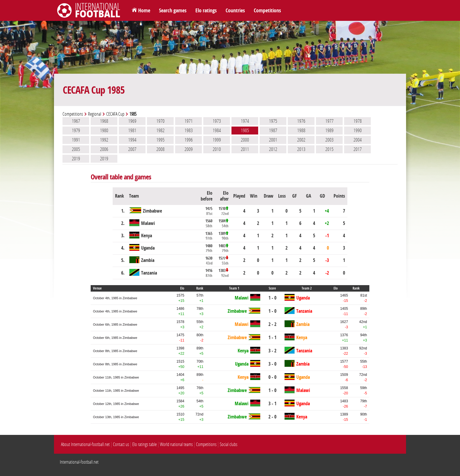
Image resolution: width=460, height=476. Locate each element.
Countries (235, 11)
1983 (189, 130)
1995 (160, 140)
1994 (132, 140)
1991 (76, 140)
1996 (189, 140)
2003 (329, 140)
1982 (160, 130)
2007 (132, 149)
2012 (273, 149)
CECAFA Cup (115, 114)
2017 (358, 149)
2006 (104, 149)
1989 (329, 130)
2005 (76, 149)
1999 (217, 140)
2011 (245, 149)
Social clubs (229, 444)
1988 (301, 130)
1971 (189, 121)
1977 (329, 121)
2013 (301, 149)
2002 (301, 140)
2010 (217, 149)
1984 (217, 130)
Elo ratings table (144, 444)
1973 (217, 121)
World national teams (176, 444)
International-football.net (79, 462)
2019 (76, 159)
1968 (104, 121)
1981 (132, 130)
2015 (329, 149)
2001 (273, 140)
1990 (358, 130)
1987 (273, 130)
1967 (76, 121)
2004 (358, 140)
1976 (301, 121)
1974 (245, 121)
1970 (160, 121)
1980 (104, 130)
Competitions (267, 11)
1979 (76, 130)
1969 (132, 121)
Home (144, 11)
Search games (173, 11)
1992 (104, 140)
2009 (189, 149)
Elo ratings (206, 11)
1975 (273, 121)
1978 (358, 121)
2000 (245, 140)
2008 (160, 149)
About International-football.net (85, 444)
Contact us (121, 444)
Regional (95, 114)
